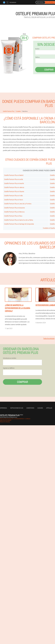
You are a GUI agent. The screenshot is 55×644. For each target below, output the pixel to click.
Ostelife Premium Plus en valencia (14, 187)
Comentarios (30, 408)
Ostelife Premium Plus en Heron (14, 200)
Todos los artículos (49, 338)
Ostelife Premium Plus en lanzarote (14, 208)
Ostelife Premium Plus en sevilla (14, 179)
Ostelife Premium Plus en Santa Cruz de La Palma (19, 220)
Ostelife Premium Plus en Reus (13, 216)
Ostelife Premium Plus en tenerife (14, 183)
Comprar (22, 382)
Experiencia (4, 408)
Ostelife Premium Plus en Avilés (13, 196)
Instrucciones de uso (17, 408)
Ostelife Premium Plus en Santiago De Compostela (19, 224)
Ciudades (40, 408)
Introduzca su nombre (10, 358)
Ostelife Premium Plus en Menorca (14, 212)
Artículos (49, 408)
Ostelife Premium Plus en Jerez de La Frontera (18, 204)
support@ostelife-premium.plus (9, 417)
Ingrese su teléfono (9, 368)
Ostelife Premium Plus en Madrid (14, 175)
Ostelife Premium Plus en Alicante (14, 191)
